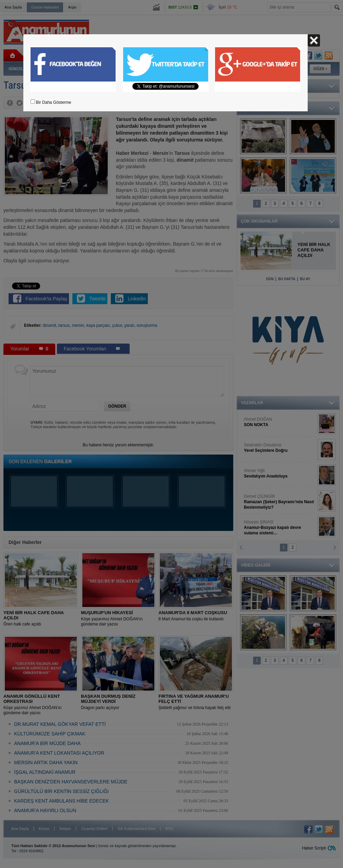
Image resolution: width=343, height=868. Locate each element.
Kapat (314, 40)
